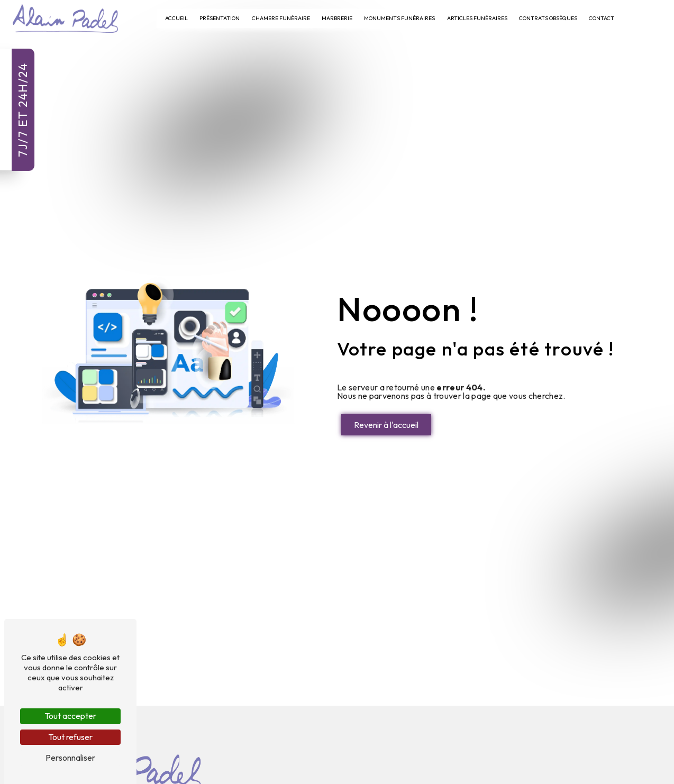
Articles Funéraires (477, 18)
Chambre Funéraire (281, 18)
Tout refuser (70, 737)
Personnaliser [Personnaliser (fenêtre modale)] (70, 758)
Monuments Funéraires (399, 18)
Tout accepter (70, 716)
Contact (602, 18)
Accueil (176, 18)
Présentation (220, 18)
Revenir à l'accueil (386, 425)
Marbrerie (337, 18)
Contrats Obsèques (548, 18)
